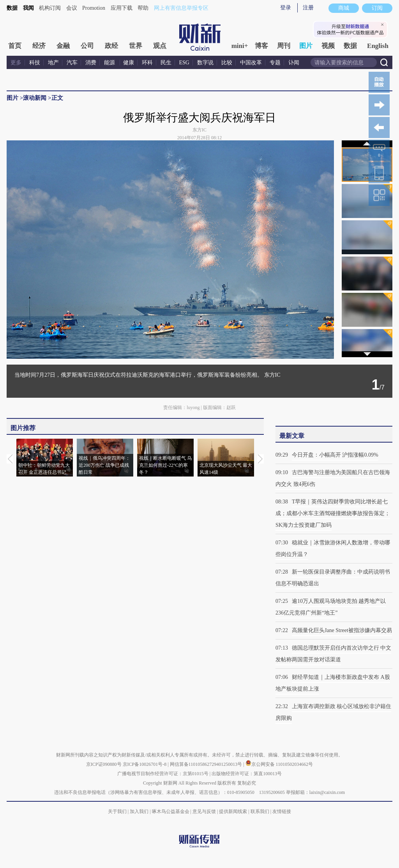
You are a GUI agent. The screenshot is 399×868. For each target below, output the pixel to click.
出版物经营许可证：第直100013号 (247, 774)
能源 (110, 63)
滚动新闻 (35, 98)
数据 (12, 8)
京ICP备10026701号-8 (145, 764)
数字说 (205, 63)
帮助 (143, 8)
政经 (111, 46)
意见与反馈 (204, 811)
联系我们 (260, 811)
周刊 (284, 46)
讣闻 (294, 63)
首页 (15, 46)
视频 (328, 46)
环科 (147, 63)
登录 (286, 8)
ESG (184, 63)
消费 (91, 63)
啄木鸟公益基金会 (171, 811)
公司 (87, 46)
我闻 (28, 8)
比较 (227, 63)
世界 (136, 46)
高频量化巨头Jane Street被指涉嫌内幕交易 (342, 630)
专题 (275, 63)
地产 (53, 63)
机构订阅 (50, 8)
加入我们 (139, 811)
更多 (16, 63)
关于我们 (117, 811)
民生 (166, 63)
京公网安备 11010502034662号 (279, 764)
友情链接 (282, 811)
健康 (129, 63)
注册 (308, 8)
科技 (35, 63)
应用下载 (122, 8)
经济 (39, 46)
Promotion (94, 8)
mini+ (240, 46)
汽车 (72, 63)
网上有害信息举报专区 (181, 8)
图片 (306, 46)
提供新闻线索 (233, 811)
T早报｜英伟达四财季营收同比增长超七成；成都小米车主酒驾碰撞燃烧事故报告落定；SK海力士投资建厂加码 (333, 513)
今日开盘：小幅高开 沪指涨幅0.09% (335, 455)
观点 (160, 46)
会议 (72, 8)
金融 (63, 46)
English (378, 46)
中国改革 (251, 63)
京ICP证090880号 (104, 764)
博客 (261, 46)
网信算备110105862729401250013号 (207, 764)
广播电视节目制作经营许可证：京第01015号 (163, 774)
